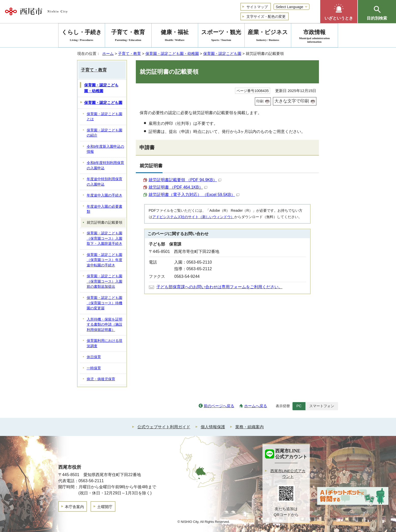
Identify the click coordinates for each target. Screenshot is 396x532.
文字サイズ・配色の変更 (266, 17)
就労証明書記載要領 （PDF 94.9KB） (185, 180)
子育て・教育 (129, 54)
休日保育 (94, 357)
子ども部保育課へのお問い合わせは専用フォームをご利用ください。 (219, 287)
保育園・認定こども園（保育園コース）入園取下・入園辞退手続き (105, 238)
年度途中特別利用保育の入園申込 (105, 182)
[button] (339, 12)
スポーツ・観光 (221, 36)
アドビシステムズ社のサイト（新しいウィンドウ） (193, 217)
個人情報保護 (213, 427)
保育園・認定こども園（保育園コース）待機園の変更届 (105, 303)
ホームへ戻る (256, 406)
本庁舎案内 (74, 507)
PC (299, 406)
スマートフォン (322, 406)
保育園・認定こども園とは (105, 117)
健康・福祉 (175, 36)
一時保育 (94, 368)
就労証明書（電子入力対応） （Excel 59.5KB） (194, 195)
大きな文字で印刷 (292, 101)
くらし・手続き (82, 36)
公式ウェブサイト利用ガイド (164, 427)
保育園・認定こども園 (222, 54)
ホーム (108, 54)
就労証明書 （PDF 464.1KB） (178, 187)
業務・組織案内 (250, 427)
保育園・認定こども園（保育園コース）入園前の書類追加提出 (105, 281)
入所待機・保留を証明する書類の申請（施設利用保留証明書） (105, 325)
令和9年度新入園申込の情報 (106, 149)
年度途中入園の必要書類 (105, 209)
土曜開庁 (105, 507)
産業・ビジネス (268, 36)
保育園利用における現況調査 (105, 343)
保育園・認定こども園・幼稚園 (172, 54)
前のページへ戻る (219, 406)
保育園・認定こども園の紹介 (105, 133)
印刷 (260, 101)
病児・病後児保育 (101, 379)
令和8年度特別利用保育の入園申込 (106, 165)
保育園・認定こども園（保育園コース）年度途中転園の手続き (105, 260)
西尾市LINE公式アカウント (288, 474)
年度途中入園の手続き (105, 195)
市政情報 (314, 36)
